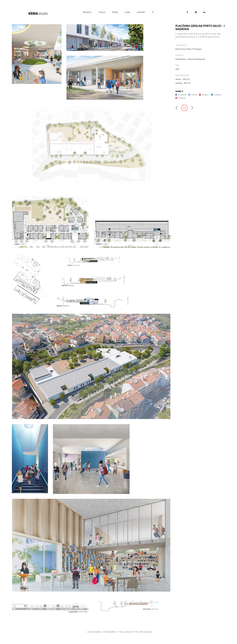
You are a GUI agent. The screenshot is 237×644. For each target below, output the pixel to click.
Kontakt (141, 12)
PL (153, 12)
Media (115, 12)
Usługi (102, 12)
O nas (127, 12)
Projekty (87, 12)
